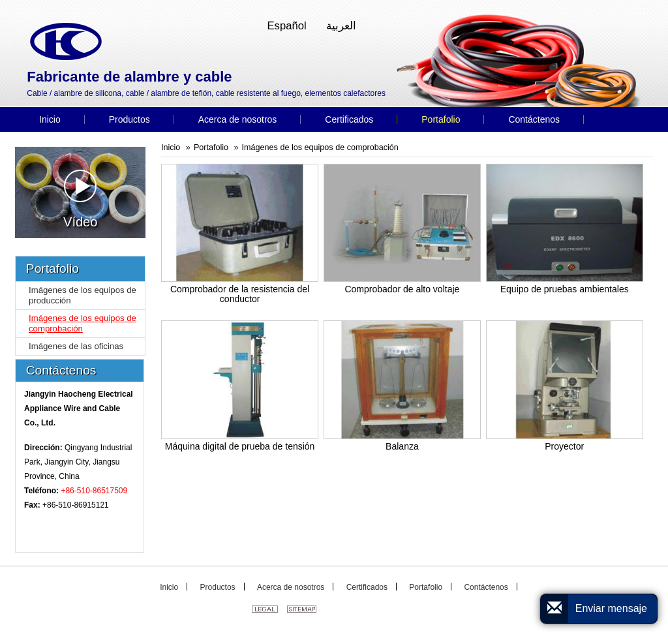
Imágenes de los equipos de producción (83, 295)
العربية (341, 26)
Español (287, 26)
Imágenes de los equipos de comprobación (320, 147)
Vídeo (80, 199)
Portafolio (211, 147)
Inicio (171, 147)
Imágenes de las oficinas (76, 346)
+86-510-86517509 (94, 491)
